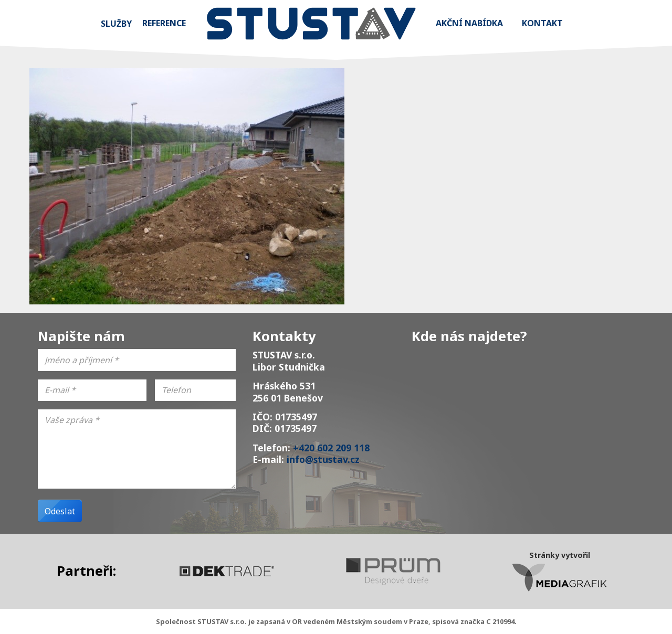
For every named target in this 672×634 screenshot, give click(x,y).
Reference (164, 23)
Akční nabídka (469, 23)
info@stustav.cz (323, 459)
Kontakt (542, 23)
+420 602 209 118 (331, 448)
